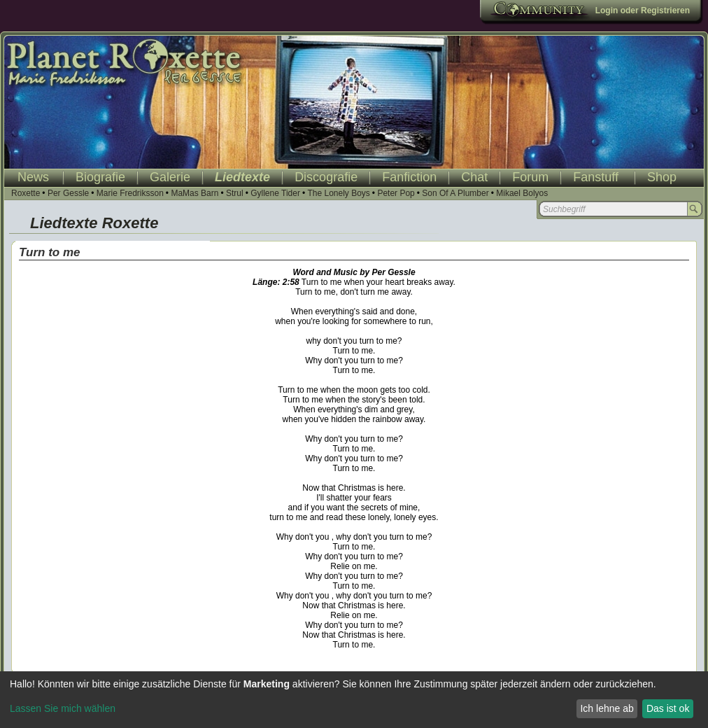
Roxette (26, 193)
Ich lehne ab (607, 708)
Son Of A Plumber (455, 193)
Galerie (170, 177)
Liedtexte (242, 177)
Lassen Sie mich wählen (63, 708)
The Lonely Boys (338, 193)
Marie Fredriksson (130, 193)
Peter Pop (396, 193)
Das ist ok (668, 708)
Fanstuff (596, 177)
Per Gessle (68, 193)
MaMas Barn (194, 193)
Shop (662, 177)
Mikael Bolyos (522, 193)
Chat (474, 177)
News (33, 177)
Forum (530, 177)
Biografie (100, 177)
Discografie (326, 177)
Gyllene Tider (275, 193)
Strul (235, 193)
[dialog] (354, 700)
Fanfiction (409, 177)
